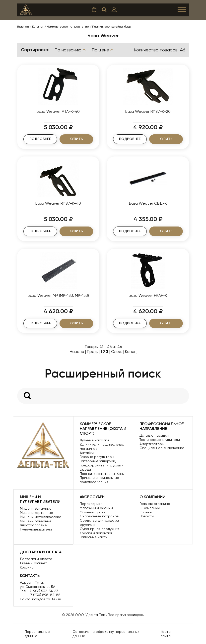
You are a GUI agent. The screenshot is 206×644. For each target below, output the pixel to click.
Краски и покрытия (96, 533)
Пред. (92, 352)
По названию (71, 50)
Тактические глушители (160, 440)
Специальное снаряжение (162, 448)
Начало (77, 352)
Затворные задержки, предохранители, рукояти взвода (102, 465)
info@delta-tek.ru (47, 599)
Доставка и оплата (36, 559)
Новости (147, 516)
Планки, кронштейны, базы (102, 474)
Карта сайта (166, 634)
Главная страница (155, 504)
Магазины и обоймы (96, 508)
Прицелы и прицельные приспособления (99, 480)
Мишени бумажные (36, 508)
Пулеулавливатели (36, 529)
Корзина (27, 567)
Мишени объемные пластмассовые (36, 523)
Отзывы (146, 512)
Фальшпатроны (93, 512)
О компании (150, 508)
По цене (103, 50)
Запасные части (94, 537)
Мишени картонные (36, 513)
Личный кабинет (34, 563)
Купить (76, 139)
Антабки (87, 453)
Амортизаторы (152, 444)
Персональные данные (37, 634)
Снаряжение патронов (99, 516)
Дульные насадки (94, 440)
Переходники (91, 504)
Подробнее (40, 139)
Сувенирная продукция (99, 529)
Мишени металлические (41, 517)
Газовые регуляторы (97, 457)
